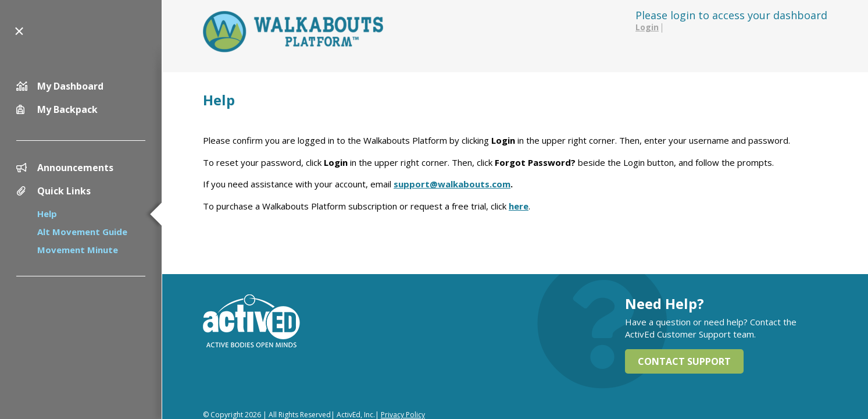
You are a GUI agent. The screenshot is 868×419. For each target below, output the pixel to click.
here (519, 206)
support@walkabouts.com (452, 184)
